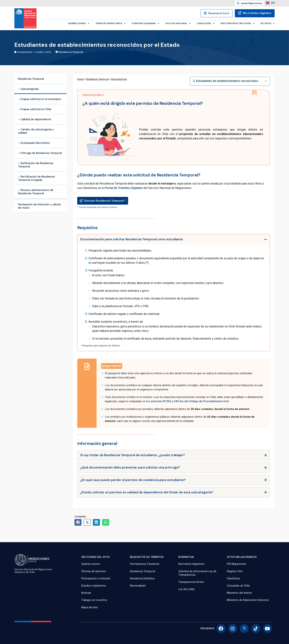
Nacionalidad (138, 586)
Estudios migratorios (94, 586)
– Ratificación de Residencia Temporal (36, 165)
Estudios (268, 23)
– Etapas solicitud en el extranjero (40, 99)
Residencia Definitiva (142, 579)
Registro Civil (235, 571)
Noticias (86, 593)
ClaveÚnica (233, 579)
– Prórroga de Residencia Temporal (40, 153)
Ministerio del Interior (240, 593)
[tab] (174, 239)
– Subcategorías (28, 89)
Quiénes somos (79, 23)
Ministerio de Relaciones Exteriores (248, 600)
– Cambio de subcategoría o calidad (36, 131)
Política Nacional (178, 23)
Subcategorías (119, 79)
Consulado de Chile (238, 586)
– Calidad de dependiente (35, 119)
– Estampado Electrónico (34, 143)
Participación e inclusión (237, 23)
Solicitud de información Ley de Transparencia (197, 573)
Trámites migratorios (110, 23)
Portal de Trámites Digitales (124, 188)
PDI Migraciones (237, 564)
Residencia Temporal (71, 52)
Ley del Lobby (187, 589)
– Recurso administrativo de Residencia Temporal (36, 192)
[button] (174, 200)
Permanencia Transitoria (145, 564)
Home (80, 79)
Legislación (206, 23)
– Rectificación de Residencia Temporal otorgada (36, 178)
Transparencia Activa (191, 582)
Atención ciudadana (145, 23)
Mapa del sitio (90, 607)
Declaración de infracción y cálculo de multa (40, 206)
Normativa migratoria (191, 564)
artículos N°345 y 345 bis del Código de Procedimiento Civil (190, 401)
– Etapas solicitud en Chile (35, 109)
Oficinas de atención (94, 571)
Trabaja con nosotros (94, 600)
